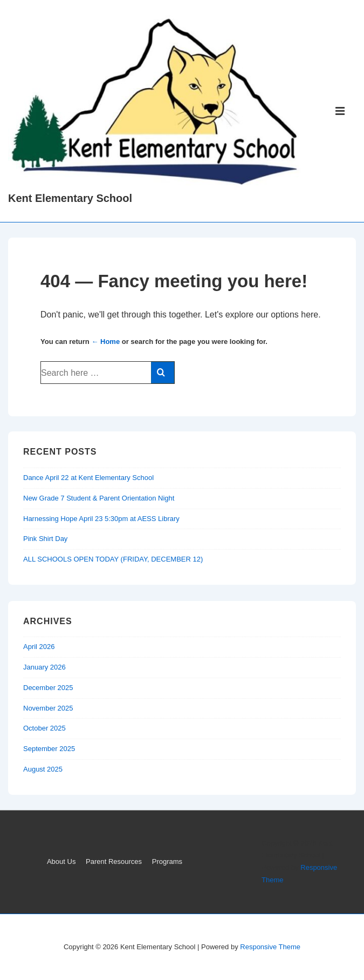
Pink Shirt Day (45, 539)
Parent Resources (114, 861)
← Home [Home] (105, 342)
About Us (61, 861)
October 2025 (44, 728)
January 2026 (44, 667)
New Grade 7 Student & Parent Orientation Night (99, 498)
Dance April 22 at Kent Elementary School (88, 478)
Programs (167, 861)
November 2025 (48, 708)
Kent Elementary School (70, 198)
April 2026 (39, 647)
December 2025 (48, 688)
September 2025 (49, 749)
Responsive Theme (270, 947)
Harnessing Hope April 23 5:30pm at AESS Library (101, 519)
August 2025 (43, 769)
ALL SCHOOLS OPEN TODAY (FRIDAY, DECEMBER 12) (113, 559)
